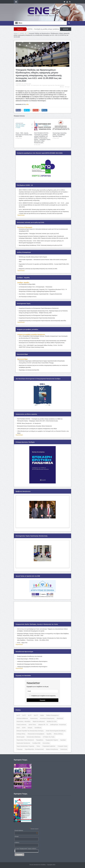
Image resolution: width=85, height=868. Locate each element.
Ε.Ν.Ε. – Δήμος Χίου (22, 643)
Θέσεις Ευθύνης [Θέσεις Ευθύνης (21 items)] (58, 734)
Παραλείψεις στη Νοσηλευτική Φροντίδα (29, 370)
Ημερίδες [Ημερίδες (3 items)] (49, 734)
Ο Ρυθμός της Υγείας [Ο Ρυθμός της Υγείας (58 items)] (49, 737)
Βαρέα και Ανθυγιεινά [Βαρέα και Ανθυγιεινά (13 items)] (39, 721)
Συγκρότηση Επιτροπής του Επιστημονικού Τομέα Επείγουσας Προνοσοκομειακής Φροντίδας (42, 321)
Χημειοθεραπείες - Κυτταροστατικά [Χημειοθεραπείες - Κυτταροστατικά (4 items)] (34, 749)
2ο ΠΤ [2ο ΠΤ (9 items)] (18, 715)
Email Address (26, 830)
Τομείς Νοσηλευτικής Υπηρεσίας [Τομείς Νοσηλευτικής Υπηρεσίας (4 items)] (25, 746)
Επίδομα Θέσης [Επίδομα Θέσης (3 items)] (21, 734)
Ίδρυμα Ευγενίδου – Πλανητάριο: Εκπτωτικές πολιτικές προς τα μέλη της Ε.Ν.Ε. (39, 234)
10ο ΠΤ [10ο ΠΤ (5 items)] (36, 715)
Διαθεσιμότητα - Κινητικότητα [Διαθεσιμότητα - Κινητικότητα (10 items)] (58, 725)
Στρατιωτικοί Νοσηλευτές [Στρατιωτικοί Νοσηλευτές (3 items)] (23, 743)
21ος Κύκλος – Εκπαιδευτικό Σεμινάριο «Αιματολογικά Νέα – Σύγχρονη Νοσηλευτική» (40, 294)
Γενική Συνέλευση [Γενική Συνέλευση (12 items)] (21, 725)
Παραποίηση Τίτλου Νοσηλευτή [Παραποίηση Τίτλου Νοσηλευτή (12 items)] (25, 740)
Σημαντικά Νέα (51, 85)
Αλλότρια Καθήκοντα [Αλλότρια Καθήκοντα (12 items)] (22, 718)
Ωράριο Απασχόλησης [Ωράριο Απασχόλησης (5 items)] (52, 749)
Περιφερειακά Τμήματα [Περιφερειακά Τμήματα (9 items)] (52, 740)
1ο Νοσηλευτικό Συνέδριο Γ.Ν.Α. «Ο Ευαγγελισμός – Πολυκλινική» (36, 287)
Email (67, 87)
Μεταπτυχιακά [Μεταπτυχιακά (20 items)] (21, 737)
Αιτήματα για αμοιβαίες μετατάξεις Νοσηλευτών (31, 334)
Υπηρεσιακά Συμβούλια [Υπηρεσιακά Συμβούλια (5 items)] (49, 746)
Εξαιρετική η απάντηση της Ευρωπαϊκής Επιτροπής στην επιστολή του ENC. (38, 269)
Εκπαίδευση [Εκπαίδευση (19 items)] (38, 728)
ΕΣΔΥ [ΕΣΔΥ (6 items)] (18, 728)
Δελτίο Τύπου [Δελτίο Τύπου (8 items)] (32, 725)
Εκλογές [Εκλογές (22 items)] (30, 728)
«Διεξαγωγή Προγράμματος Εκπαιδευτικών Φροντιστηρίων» (32, 667)
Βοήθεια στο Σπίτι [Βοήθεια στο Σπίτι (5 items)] (52, 721)
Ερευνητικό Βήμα (22, 359)
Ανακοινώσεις (36, 85)
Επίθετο (17, 842)
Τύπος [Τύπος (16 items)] (38, 746)
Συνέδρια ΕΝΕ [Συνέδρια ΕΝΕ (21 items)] (36, 743)
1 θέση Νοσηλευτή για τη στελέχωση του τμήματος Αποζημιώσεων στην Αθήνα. (37, 429)
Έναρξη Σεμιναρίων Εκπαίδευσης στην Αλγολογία (30, 656)
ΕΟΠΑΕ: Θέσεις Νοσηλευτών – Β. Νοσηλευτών (29, 423)
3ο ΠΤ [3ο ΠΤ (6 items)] (24, 715)
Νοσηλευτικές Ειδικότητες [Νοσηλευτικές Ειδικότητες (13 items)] (34, 737)
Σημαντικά (45, 85)
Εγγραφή (43, 700)
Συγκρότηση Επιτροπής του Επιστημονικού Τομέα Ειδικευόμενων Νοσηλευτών (39, 308)
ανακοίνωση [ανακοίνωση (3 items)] (64, 749)
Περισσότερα (21, 215)
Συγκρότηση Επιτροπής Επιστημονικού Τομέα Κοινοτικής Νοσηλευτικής (37, 318)
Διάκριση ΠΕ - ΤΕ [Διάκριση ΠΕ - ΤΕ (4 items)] (43, 725)
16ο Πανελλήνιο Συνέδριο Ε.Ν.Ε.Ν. (28, 297)
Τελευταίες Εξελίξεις (60, 85)
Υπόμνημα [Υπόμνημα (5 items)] (20, 749)
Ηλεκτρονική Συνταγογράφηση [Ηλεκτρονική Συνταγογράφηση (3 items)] (36, 734)
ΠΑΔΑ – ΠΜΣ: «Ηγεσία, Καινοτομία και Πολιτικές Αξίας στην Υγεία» (24, 135)
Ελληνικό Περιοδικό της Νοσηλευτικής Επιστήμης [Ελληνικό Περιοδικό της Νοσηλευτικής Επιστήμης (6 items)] (30, 731)
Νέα (41, 85)
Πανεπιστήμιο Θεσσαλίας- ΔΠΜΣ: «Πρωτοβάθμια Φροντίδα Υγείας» (60, 135)
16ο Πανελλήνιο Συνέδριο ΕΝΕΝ (27, 284)
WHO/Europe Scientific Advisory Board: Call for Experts (33, 257)
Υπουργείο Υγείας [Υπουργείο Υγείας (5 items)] (62, 746)
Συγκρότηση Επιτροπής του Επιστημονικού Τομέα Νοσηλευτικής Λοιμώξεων (38, 315)
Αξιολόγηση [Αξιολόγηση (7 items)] (60, 718)
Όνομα (17, 836)
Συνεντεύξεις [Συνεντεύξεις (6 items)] (46, 743)
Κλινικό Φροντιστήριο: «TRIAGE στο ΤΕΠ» (28, 659)
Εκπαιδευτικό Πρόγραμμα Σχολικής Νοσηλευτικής (30, 664)
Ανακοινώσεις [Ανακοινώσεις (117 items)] (34, 718)
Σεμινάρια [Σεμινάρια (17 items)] (63, 740)
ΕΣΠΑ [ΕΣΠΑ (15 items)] (24, 728)
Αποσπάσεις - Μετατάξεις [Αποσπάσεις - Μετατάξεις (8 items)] (24, 721)
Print (62, 87)
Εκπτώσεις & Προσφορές (25, 227)
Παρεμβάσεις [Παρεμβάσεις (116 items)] (40, 740)
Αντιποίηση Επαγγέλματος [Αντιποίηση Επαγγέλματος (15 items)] (47, 718)
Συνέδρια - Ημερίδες (23, 283)
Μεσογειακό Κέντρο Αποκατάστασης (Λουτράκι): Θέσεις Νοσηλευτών (34, 426)
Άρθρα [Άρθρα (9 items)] (42, 715)
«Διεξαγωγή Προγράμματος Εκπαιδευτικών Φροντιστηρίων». (32, 661)
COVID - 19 (29, 85)
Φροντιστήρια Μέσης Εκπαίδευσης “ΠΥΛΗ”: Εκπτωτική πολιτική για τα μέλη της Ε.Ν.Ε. (41, 245)
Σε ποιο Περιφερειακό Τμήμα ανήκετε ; (26, 848)
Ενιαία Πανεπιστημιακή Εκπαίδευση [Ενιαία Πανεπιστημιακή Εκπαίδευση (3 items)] (56, 731)
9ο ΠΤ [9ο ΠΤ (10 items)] (30, 715)
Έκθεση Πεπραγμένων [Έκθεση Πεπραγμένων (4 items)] (52, 715)
